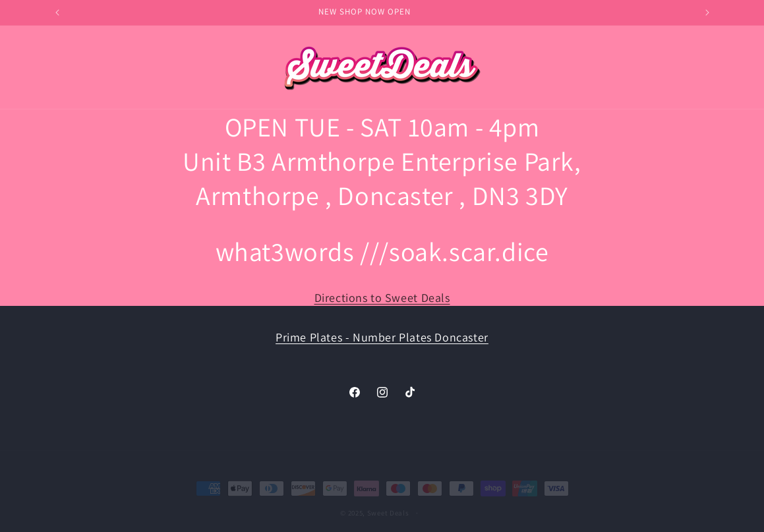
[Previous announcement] (57, 13)
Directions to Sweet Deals (382, 298)
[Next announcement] (707, 13)
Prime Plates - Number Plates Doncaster (382, 337)
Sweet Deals (388, 504)
